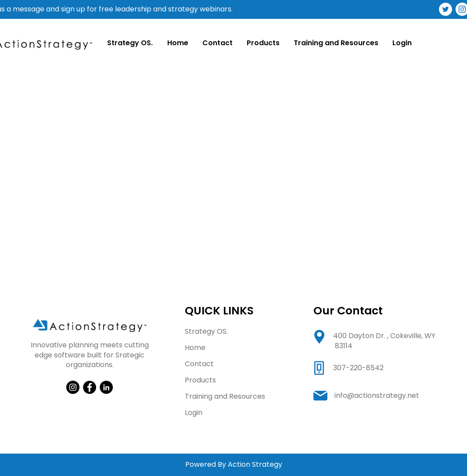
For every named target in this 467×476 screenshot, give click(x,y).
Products (200, 380)
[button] (263, 43)
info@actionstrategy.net (377, 395)
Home (195, 348)
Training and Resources (225, 396)
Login (194, 413)
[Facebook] (90, 387)
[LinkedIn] (106, 387)
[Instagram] (73, 387)
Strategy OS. (206, 331)
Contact (199, 364)
